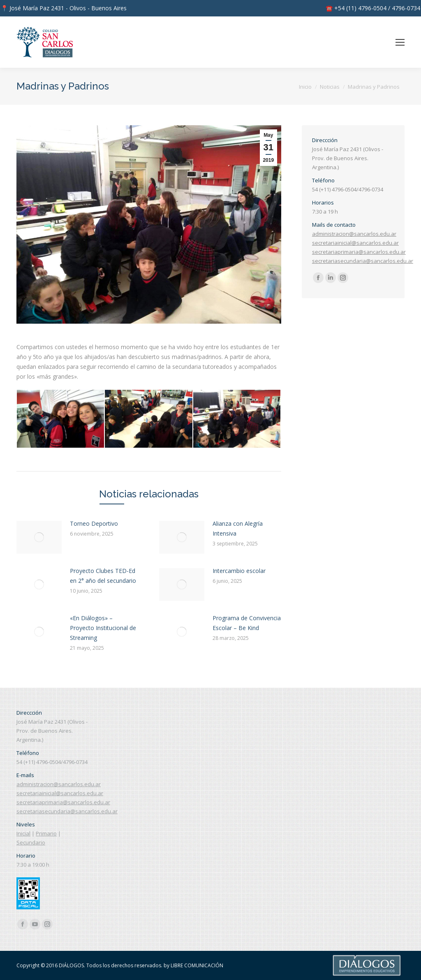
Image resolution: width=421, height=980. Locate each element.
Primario (46, 833)
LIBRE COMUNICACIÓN (197, 965)
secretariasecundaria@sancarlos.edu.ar (363, 261)
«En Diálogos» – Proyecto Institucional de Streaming (103, 628)
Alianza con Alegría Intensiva (238, 528)
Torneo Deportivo (94, 523)
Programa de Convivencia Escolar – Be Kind (247, 623)
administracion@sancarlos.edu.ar (354, 234)
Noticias (330, 87)
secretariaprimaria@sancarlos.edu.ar (359, 252)
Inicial (23, 833)
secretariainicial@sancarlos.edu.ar (355, 243)
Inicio (305, 87)
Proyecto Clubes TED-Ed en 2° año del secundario (103, 576)
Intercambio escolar (239, 571)
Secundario (31, 842)
